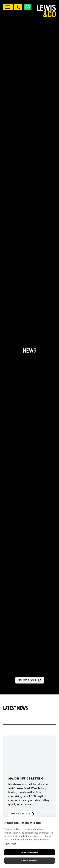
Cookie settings (29, 861)
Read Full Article (22, 814)
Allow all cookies (29, 852)
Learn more (10, 844)
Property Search (30, 680)
